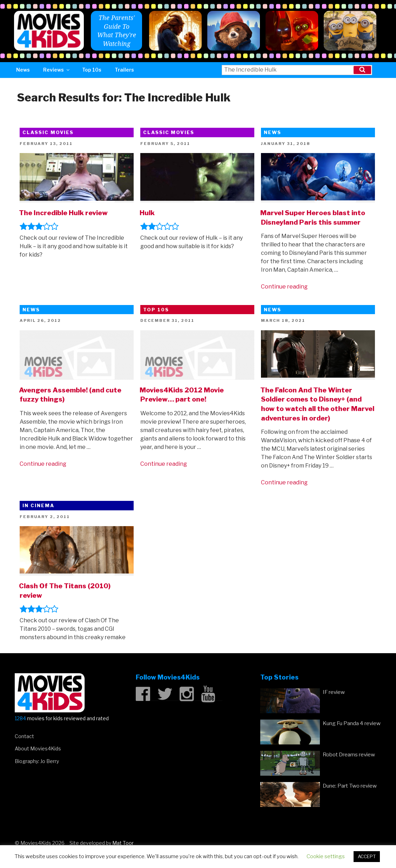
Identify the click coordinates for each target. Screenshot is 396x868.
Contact (24, 736)
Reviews (57, 70)
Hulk (147, 213)
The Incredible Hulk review (63, 213)
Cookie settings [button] (326, 856)
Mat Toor (123, 843)
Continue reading (284, 287)
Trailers (124, 70)
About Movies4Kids (38, 748)
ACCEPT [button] (367, 856)
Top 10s (92, 70)
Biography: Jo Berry (37, 761)
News (23, 70)
